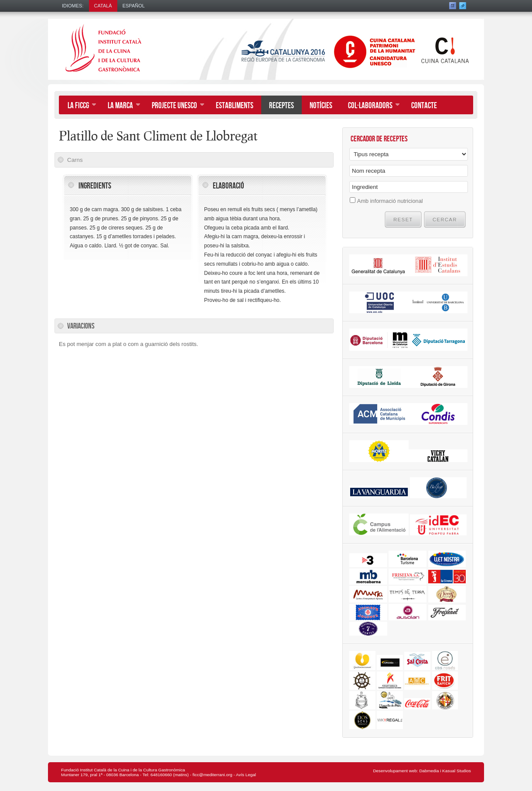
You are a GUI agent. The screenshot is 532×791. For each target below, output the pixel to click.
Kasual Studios (457, 771)
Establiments (235, 106)
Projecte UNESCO (174, 106)
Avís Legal (246, 775)
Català (103, 6)
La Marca (120, 106)
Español (134, 6)
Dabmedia (429, 771)
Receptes (281, 106)
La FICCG (78, 106)
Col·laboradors (370, 106)
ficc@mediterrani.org (213, 775)
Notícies (321, 106)
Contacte (424, 106)
